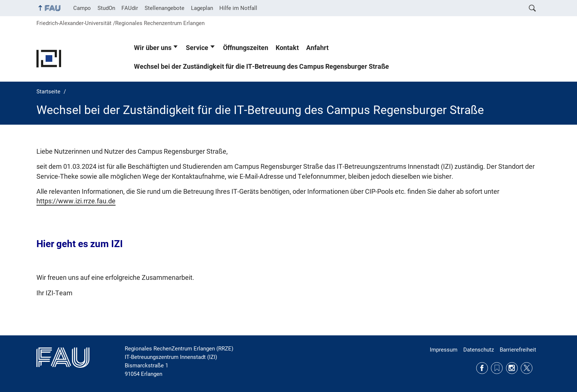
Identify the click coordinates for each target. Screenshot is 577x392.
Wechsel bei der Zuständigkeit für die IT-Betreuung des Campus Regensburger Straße (261, 67)
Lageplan (202, 8)
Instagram (512, 368)
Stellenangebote (164, 8)
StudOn (106, 8)
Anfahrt (317, 48)
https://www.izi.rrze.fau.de (76, 201)
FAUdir (130, 8)
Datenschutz (479, 350)
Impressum (444, 350)
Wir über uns (153, 48)
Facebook (482, 368)
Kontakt (287, 48)
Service (197, 48)
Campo (82, 8)
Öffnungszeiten (246, 48)
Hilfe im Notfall (238, 8)
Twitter (527, 368)
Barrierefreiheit (518, 350)
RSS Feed (497, 368)
